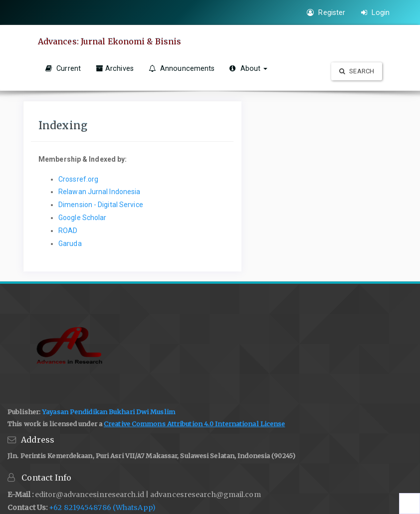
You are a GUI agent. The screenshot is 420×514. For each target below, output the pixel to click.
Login (375, 12)
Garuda (70, 244)
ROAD (68, 231)
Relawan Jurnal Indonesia (99, 192)
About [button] (248, 68)
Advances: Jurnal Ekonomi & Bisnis (109, 41)
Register (326, 12)
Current (63, 68)
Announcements (182, 68)
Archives (115, 68)
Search (357, 71)
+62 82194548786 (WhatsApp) (102, 508)
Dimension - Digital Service (101, 205)
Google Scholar (82, 218)
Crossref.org (78, 179)
